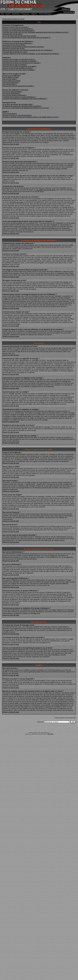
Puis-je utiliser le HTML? (11, 77)
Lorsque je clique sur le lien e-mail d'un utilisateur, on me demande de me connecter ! (31, 54)
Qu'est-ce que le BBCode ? (12, 76)
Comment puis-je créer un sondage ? (15, 65)
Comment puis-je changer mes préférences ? (18, 43)
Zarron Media (50, 734)
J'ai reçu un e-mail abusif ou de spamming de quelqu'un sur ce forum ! (26, 108)
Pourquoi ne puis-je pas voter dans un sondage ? (19, 70)
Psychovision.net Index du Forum (13, 19)
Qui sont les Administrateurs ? (13, 92)
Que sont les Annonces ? (11, 82)
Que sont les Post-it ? (10, 84)
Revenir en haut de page (11, 144)
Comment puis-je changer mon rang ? (15, 52)
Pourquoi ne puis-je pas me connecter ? (16, 27)
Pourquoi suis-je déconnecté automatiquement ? (19, 31)
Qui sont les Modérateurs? (11, 93)
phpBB (36, 733)
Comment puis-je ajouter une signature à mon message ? (22, 63)
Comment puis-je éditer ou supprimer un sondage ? (20, 66)
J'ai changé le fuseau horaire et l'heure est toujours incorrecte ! (23, 47)
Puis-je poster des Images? (12, 81)
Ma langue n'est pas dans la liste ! (14, 48)
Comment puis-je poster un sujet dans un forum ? (19, 59)
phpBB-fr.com (35, 734)
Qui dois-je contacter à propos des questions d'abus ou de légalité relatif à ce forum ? (31, 117)
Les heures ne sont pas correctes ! (14, 45)
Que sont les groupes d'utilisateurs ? (15, 95)
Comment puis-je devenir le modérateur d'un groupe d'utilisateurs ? (25, 99)
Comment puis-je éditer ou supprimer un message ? (20, 61)
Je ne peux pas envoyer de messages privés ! (18, 104)
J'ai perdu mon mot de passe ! (13, 34)
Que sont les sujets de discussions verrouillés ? (18, 86)
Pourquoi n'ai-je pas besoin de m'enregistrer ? (18, 29)
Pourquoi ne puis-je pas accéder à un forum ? (18, 68)
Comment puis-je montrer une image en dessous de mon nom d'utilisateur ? (28, 50)
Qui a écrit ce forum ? (10, 114)
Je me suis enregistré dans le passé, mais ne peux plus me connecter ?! (27, 38)
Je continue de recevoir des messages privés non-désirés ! (22, 106)
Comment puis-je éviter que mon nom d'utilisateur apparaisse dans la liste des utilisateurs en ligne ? (36, 32)
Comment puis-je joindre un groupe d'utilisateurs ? (19, 97)
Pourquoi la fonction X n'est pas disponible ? (17, 115)
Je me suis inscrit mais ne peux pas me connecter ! (20, 36)
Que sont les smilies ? (10, 79)
